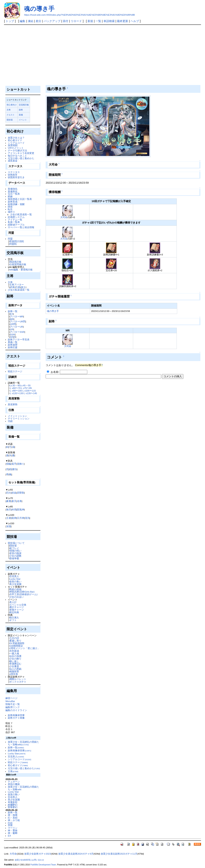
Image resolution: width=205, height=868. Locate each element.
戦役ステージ (15, 371)
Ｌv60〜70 (15, 388)
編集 (22, 21)
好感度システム (16, 217)
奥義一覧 (13, 342)
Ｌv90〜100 (16, 391)
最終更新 (123, 21)
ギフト (13, 620)
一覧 (98, 21)
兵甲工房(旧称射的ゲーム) (23, 594)
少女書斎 (14, 666)
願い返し (14, 661)
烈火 (9, 493)
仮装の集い (15, 581)
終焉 (14, 509)
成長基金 (13, 161)
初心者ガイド (15, 140)
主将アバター (17, 285)
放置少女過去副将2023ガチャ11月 (119, 854)
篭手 (14, 464)
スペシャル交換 (18, 605)
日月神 (21, 518)
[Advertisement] (103, 55)
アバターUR (17, 327)
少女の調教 (15, 556)
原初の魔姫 (14, 784)
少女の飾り (15, 659)
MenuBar (10, 701)
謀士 (23, 287)
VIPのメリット (16, 148)
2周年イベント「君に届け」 (24, 648)
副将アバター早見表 (19, 339)
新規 (90, 21)
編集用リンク (13, 707)
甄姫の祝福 (15, 589)
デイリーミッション (19, 418)
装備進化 (13, 191)
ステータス (14, 172)
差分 (38, 21)
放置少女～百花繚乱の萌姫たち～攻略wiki (23, 743)
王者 (9, 518)
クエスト (11, 115)
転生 (10, 209)
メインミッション (17, 416)
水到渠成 (14, 651)
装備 (21, 115)
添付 (65, 21)
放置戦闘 (13, 145)
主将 (9, 110)
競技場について (16, 543)
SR (12, 337)
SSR (12, 334)
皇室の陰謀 (15, 553)
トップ (10, 21)
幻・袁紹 (13, 818)
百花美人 (14, 576)
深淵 (9, 526)
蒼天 (14, 501)
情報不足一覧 (13, 704)
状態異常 (13, 175)
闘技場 (13, 546)
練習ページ (11, 698)
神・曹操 (13, 830)
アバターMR (17, 316)
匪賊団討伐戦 (17, 241)
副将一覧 (13, 311)
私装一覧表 (14, 222)
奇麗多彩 (13, 802)
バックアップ (52, 21)
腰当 (15, 469)
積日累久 (14, 618)
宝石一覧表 (14, 194)
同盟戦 (13, 244)
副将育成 (13, 202)
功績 (10, 421)
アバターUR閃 (18, 321)
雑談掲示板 (15, 262)
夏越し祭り (15, 641)
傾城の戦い (15, 551)
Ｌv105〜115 (29, 391)
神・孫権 (13, 815)
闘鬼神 (21, 509)
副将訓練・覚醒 (16, 204)
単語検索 (109, 21)
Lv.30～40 (15, 385)
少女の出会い (17, 597)
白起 (10, 823)
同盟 (10, 239)
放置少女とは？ (16, 138)
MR (12, 319)
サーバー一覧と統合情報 (21, 227)
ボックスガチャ (18, 682)
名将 (19, 501)
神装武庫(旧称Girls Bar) (22, 592)
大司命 (64, 217)
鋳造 (10, 207)
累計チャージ (17, 607)
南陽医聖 (14, 671)
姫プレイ (14, 548)
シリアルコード (16, 143)
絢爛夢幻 (13, 805)
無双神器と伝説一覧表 (20, 199)
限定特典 (14, 612)
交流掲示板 (24, 105)
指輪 (9, 464)
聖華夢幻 (13, 807)
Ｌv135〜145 (30, 393)
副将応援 (13, 347)
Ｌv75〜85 (26, 388)
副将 (21, 110)
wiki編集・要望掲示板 (21, 270)
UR (12, 329)
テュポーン (14, 782)
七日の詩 (14, 638)
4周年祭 (14, 674)
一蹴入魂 (14, 653)
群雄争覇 (14, 558)
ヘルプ (135, 21)
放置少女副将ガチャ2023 (38, 854)
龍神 (14, 518)
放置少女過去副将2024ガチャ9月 (76, 854)
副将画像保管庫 (16, 715)
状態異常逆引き (16, 177)
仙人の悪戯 (15, 669)
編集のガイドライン (16, 710)
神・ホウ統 (14, 820)
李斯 (10, 825)
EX (12, 314)
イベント (23, 120)
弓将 (18, 287)
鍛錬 (10, 196)
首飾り (21, 464)
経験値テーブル (16, 225)
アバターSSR (17, 332)
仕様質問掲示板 (18, 264)
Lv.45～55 (25, 385)
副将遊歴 (13, 345)
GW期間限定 (16, 646)
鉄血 (14, 493)
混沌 (27, 518)
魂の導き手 (39, 9)
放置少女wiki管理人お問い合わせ (30, 860)
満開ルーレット (18, 679)
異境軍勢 (13, 404)
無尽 (9, 509)
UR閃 (13, 324)
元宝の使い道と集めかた (21, 158)
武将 (12, 287)
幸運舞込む (15, 664)
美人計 (13, 602)
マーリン (13, 828)
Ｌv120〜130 (16, 393)
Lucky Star (15, 579)
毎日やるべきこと (17, 156)
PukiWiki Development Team (43, 865)
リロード (76, 21)
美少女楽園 (15, 584)
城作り (11, 212)
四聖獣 (21, 493)
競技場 (10, 120)
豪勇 (9, 501)
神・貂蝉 (13, 833)
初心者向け (12, 105)
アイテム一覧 (15, 220)
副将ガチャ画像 (16, 718)
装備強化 (13, 189)
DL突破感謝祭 (17, 643)
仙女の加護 (15, 656)
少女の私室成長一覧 (21, 214)
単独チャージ (17, 610)
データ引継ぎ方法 (17, 150)
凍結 (30, 21)
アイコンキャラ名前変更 (21, 153)
